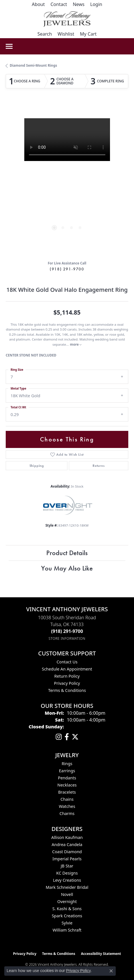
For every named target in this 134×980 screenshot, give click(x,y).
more (76, 344)
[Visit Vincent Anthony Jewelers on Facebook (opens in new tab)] (67, 737)
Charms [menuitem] (67, 813)
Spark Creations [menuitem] (67, 916)
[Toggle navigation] (9, 46)
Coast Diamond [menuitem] (67, 852)
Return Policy (67, 676)
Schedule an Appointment (67, 669)
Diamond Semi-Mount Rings (33, 65)
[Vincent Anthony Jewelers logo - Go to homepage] (67, 19)
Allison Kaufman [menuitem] (67, 837)
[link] (38, 4)
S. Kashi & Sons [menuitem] (67, 909)
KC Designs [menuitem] (67, 873)
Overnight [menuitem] (67, 901)
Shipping (37, 466)
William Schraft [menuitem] (67, 930)
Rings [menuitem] (67, 764)
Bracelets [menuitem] (67, 792)
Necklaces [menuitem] (67, 785)
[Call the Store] (67, 631)
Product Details (67, 553)
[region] (67, 179)
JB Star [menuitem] (67, 866)
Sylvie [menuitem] (67, 923)
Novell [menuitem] (67, 894)
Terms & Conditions (67, 690)
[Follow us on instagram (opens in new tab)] (59, 737)
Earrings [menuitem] (67, 771)
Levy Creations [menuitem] (67, 880)
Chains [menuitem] (67, 799)
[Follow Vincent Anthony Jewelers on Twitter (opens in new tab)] (75, 737)
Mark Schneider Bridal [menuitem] (67, 887)
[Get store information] (67, 638)
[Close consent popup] (111, 971)
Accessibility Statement (101, 954)
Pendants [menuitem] (67, 778)
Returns (99, 466)
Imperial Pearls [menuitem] (67, 859)
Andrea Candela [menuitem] (67, 844)
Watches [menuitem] (67, 806)
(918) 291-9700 (67, 269)
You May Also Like (67, 568)
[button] (96, 4)
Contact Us (67, 662)
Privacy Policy (67, 683)
